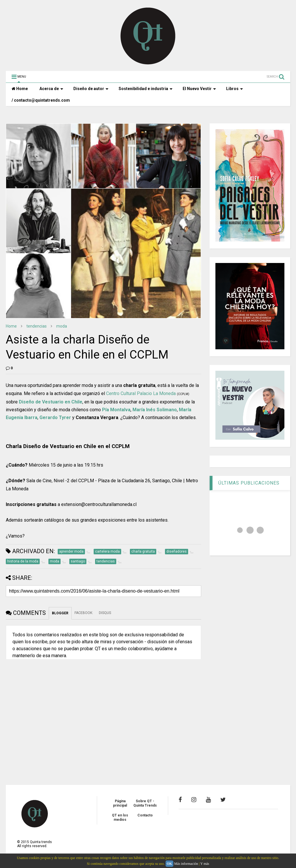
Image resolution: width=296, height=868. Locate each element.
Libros (235, 89)
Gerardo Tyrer (55, 417)
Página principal (120, 803)
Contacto (145, 815)
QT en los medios (120, 817)
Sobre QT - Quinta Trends (145, 803)
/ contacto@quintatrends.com (41, 100)
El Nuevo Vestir (199, 89)
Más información (186, 864)
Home (20, 89)
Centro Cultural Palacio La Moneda (141, 393)
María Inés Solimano (155, 410)
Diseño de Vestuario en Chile (51, 402)
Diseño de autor (91, 89)
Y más (205, 864)
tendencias (37, 326)
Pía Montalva (116, 410)
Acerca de (51, 89)
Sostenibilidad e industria (146, 89)
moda (62, 326)
